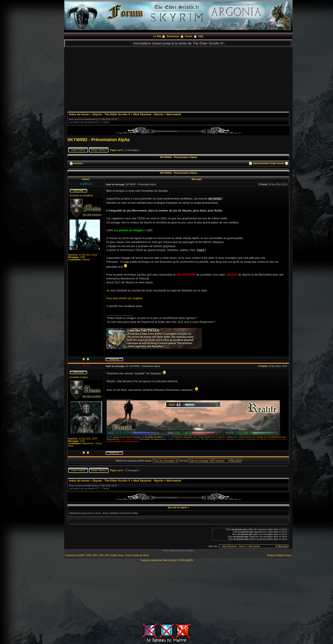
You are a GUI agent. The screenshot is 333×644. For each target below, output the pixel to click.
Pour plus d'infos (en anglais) (124, 298)
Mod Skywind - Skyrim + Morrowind (157, 114)
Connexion (173, 36)
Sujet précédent (261, 163)
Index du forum (79, 114)
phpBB (80, 555)
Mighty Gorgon (285, 555)
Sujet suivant (278, 163)
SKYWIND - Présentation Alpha (98, 140)
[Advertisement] (178, 78)
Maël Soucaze (169, 560)
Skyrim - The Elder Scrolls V (111, 114)
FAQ (201, 36)
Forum (189, 36)
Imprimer (78, 163)
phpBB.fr (189, 560)
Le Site (157, 36)
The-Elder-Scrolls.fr (154, 437)
